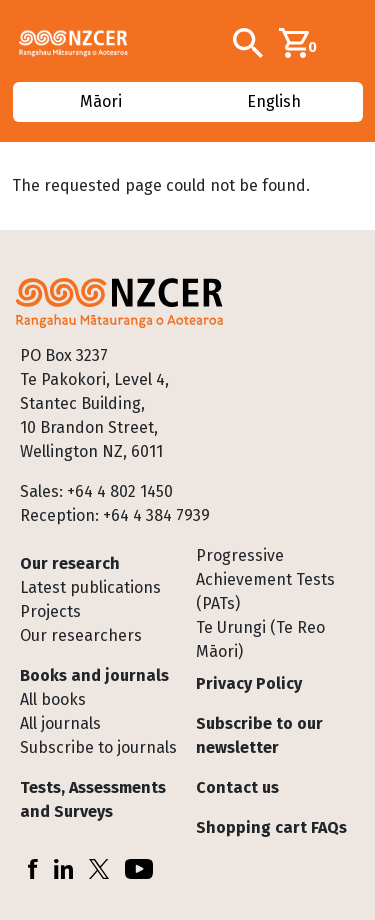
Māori (101, 101)
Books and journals (94, 675)
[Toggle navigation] (352, 43)
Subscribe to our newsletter (259, 735)
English (274, 101)
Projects (50, 611)
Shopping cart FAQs (271, 827)
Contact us (237, 787)
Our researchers (81, 635)
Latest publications (90, 587)
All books (53, 699)
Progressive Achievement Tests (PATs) (265, 579)
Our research (70, 563)
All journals (60, 723)
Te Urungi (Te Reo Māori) (260, 639)
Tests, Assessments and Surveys (93, 799)
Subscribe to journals (98, 747)
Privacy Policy (249, 683)
